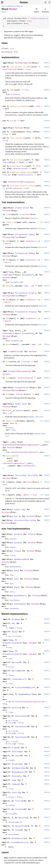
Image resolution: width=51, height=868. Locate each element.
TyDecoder (8, 275)
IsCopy (32, 643)
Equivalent (21, 716)
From (11, 351)
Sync (16, 579)
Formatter (30, 241)
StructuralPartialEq (25, 520)
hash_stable (12, 456)
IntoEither (17, 764)
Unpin (17, 587)
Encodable (27, 333)
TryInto (19, 809)
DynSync (18, 543)
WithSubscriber (20, 838)
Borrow (15, 662)
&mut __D (29, 286)
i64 (4, 175)
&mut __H (7, 413)
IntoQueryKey (19, 768)
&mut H (13, 423)
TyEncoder (8, 333)
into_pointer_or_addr (20, 67)
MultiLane (12, 835)
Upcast (22, 818)
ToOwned (16, 784)
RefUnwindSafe (22, 559)
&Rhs (26, 495)
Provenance (15, 94)
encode (9, 344)
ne (7, 495)
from (8, 362)
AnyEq (15, 632)
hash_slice (11, 421)
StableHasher (29, 466)
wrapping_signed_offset (21, 172)
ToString (16, 792)
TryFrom (19, 801)
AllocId (18, 351)
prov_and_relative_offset (22, 186)
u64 (37, 106)
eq (7, 482)
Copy (16, 509)
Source (4, 12)
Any (13, 623)
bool (5, 484)
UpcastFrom (13, 822)
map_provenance (17, 160)
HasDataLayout (20, 168)
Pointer (24, 2)
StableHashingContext (27, 445)
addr (12, 90)
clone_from (11, 222)
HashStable (8, 445)
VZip (17, 830)
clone (8, 214)
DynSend (18, 534)
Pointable (17, 776)
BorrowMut (17, 671)
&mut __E (36, 344)
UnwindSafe (20, 604)
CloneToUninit (19, 679)
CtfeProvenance (37, 18)
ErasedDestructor (20, 842)
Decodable (27, 275)
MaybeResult (18, 772)
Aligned (16, 619)
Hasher (19, 411)
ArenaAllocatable (12, 643)
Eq (15, 516)
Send (16, 570)
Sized (13, 430)
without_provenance (19, 106)
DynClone (16, 708)
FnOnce (6, 162)
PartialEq (20, 475)
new (12, 132)
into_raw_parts (17, 138)
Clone (18, 208)
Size (29, 21)
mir (14, 6)
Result (6, 69)
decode (9, 286)
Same (14, 780)
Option (28, 63)
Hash (17, 404)
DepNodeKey (24, 694)
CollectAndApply (24, 687)
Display (33, 293)
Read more (34, 218)
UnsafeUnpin (20, 596)
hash (8, 411)
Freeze (18, 551)
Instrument (17, 752)
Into (17, 756)
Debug (32, 234)
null (12, 121)
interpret (19, 6)
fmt (7, 241)
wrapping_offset (18, 166)
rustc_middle (7, 6)
